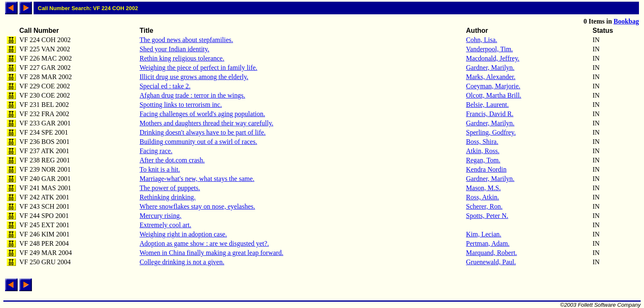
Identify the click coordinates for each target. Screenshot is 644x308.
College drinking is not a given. (182, 262)
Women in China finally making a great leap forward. (211, 253)
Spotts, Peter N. (487, 216)
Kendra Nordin (486, 169)
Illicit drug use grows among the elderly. (194, 77)
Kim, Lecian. (484, 234)
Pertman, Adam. (488, 243)
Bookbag (626, 21)
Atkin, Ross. (483, 151)
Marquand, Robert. (491, 253)
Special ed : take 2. (165, 86)
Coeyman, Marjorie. (493, 86)
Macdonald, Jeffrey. (493, 58)
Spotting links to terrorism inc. (181, 105)
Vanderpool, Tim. (489, 49)
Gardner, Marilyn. (490, 68)
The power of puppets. (170, 188)
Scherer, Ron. (484, 206)
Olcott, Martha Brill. (494, 95)
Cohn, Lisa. (481, 40)
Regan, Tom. (483, 160)
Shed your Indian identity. (174, 49)
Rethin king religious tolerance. (182, 58)
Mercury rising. (160, 216)
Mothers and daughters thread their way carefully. (206, 123)
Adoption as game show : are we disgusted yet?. (204, 243)
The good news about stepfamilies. (186, 40)
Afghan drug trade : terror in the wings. (192, 95)
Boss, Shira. (482, 142)
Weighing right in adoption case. (183, 234)
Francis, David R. (490, 114)
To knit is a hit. (160, 169)
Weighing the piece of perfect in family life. (198, 68)
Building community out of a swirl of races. (198, 142)
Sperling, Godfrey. (491, 132)
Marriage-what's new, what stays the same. (197, 179)
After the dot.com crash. (172, 160)
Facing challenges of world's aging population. (202, 114)
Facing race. (156, 151)
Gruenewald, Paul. (491, 262)
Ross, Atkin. (482, 197)
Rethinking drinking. (167, 197)
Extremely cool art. (165, 225)
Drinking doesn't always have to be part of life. (202, 132)
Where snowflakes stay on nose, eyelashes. (197, 206)
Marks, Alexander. (491, 77)
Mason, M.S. (483, 188)
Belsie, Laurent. (487, 105)
